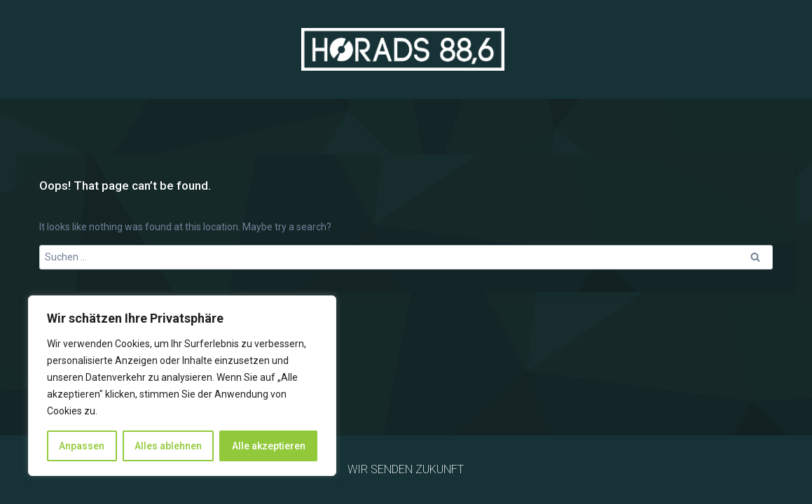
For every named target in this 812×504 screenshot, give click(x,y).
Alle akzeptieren (269, 446)
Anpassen (82, 446)
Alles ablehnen (168, 446)
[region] (182, 386)
